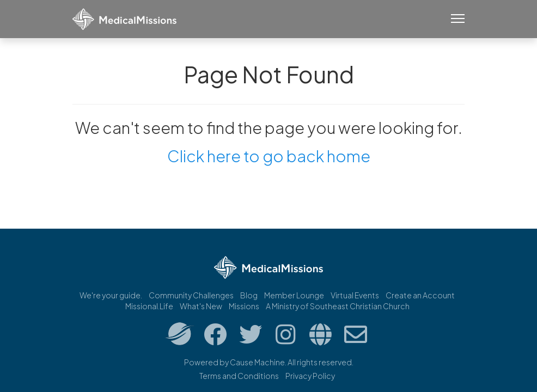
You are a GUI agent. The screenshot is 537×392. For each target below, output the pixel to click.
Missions (244, 306)
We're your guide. (111, 295)
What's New (201, 306)
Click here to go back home (269, 156)
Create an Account (420, 295)
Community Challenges (191, 295)
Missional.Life (149, 306)
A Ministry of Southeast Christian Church (338, 306)
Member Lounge (294, 295)
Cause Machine (257, 362)
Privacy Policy (310, 376)
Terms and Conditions (239, 376)
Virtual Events (355, 295)
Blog (249, 295)
